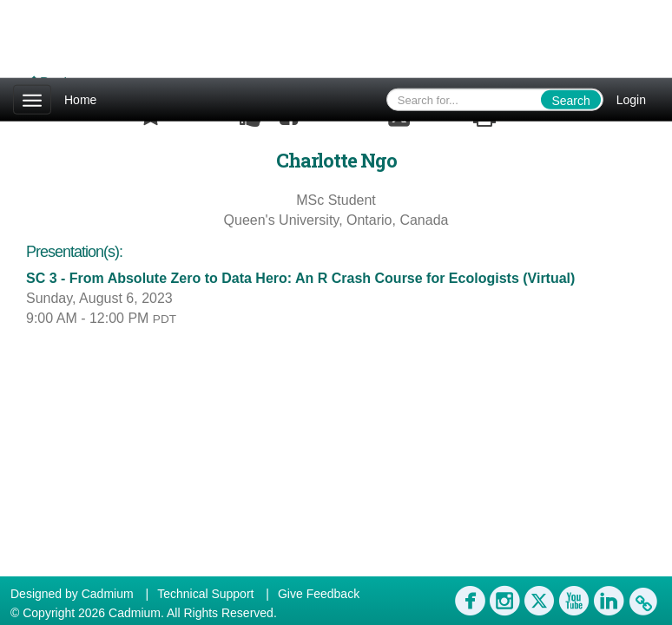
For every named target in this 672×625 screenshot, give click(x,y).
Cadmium (108, 594)
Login (631, 100)
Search (570, 101)
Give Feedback (319, 594)
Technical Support (205, 594)
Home (80, 100)
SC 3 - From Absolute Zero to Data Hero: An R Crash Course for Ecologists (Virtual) (300, 278)
